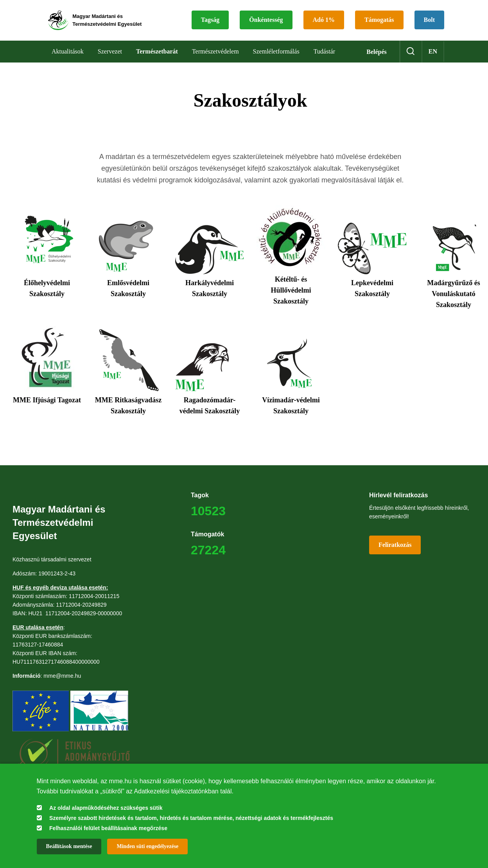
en (433, 54)
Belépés (377, 55)
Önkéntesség (273, 12)
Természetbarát (157, 54)
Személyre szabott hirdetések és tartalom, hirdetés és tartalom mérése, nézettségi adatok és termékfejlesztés (191, 818)
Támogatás (387, 12)
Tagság (218, 12)
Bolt (214, 31)
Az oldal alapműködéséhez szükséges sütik (106, 808)
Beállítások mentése (69, 846)
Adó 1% (331, 12)
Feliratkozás (395, 548)
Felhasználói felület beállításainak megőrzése (108, 828)
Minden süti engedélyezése (147, 846)
